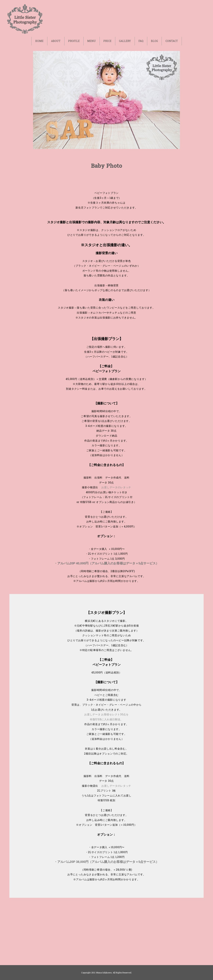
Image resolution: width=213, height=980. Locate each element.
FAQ (141, 41)
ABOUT (56, 41)
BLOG (154, 41)
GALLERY (125, 41)
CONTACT (172, 41)
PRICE (107, 41)
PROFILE (74, 41)
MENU (92, 41)
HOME (39, 41)
